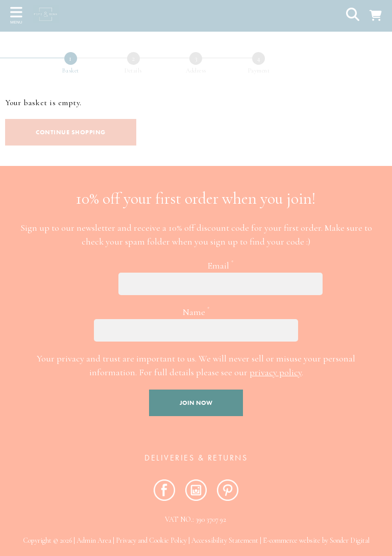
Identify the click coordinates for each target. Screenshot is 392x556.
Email (220, 265)
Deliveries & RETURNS (196, 458)
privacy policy (276, 372)
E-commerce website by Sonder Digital (316, 540)
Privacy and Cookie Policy (151, 540)
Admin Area (94, 540)
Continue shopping (71, 132)
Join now (196, 403)
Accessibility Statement (225, 540)
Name (196, 311)
